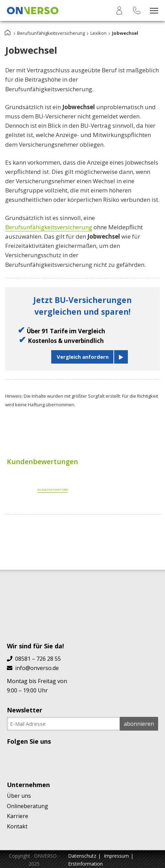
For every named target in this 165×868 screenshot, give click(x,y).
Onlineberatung (27, 806)
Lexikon (98, 33)
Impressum (116, 856)
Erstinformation (85, 864)
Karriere (18, 816)
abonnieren (139, 724)
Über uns (19, 796)
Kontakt (17, 826)
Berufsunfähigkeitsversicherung (51, 33)
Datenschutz (82, 856)
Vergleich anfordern (83, 357)
